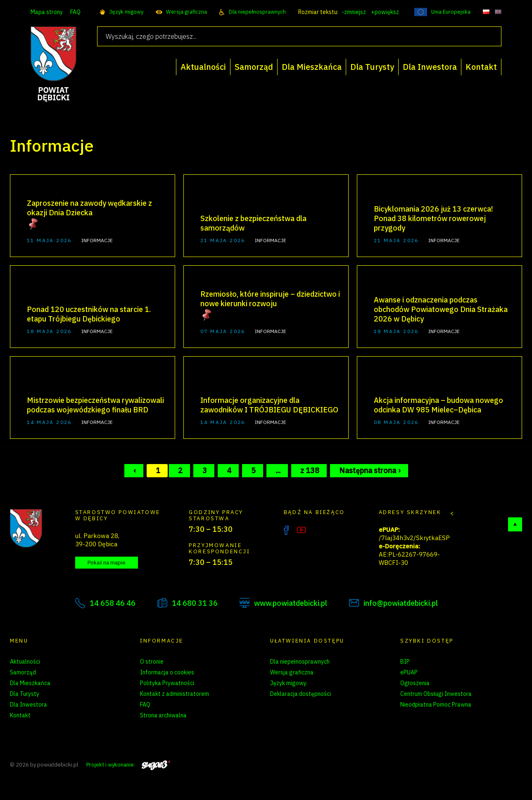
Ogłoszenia (415, 683)
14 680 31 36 (195, 603)
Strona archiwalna (163, 715)
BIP (405, 662)
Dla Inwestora (28, 705)
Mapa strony (47, 12)
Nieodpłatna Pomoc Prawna (436, 705)
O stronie (152, 662)
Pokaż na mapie (107, 563)
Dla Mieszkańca (30, 683)
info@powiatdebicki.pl (401, 603)
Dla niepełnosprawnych (257, 12)
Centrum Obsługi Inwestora (436, 694)
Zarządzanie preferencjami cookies (185, 726)
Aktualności (25, 662)
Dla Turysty (25, 694)
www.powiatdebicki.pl (291, 603)
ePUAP (409, 672)
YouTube (301, 530)
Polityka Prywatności (167, 683)
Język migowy (126, 12)
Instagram (318, 530)
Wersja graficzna (186, 12)
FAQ (75, 12)
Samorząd (23, 672)
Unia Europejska (451, 12)
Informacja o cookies (167, 672)
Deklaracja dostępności (300, 694)
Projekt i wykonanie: (128, 765)
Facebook (286, 530)
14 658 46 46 (113, 603)
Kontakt (20, 715)
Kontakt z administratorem (175, 694)
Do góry (515, 524)
